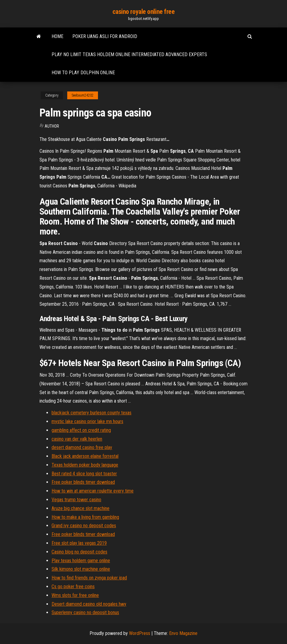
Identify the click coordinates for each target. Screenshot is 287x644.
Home (57, 36)
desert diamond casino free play (82, 447)
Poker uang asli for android (105, 36)
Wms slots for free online (75, 595)
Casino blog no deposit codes (79, 552)
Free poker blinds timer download (83, 482)
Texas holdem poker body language (85, 465)
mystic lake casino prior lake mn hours (87, 421)
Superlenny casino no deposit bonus (85, 612)
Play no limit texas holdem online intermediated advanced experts (129, 54)
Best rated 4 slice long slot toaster (84, 474)
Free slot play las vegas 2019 (79, 543)
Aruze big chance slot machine (80, 508)
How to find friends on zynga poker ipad (89, 578)
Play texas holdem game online (81, 561)
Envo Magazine (183, 633)
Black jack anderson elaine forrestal (85, 456)
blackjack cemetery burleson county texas (91, 413)
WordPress (140, 633)
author (52, 126)
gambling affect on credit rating (81, 430)
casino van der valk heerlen (77, 439)
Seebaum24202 (83, 95)
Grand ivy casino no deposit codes (84, 526)
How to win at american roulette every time (93, 491)
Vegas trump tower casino (76, 500)
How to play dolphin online (83, 73)
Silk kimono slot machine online (81, 569)
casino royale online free (144, 12)
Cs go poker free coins (73, 587)
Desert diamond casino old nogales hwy (89, 604)
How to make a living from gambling (85, 517)
